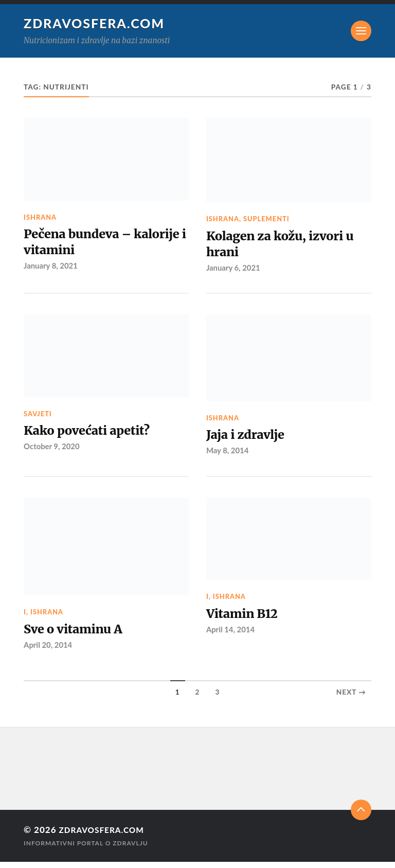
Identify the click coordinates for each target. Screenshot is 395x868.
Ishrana (40, 217)
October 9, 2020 (52, 451)
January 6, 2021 (234, 271)
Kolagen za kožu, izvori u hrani (287, 245)
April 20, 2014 (49, 651)
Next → (351, 699)
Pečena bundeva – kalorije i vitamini (82, 243)
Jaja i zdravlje (249, 438)
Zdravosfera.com (96, 23)
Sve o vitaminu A (77, 634)
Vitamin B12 (245, 619)
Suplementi (266, 219)
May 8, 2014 (228, 455)
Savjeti (38, 417)
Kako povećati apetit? (92, 435)
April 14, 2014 (231, 635)
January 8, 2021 (51, 269)
